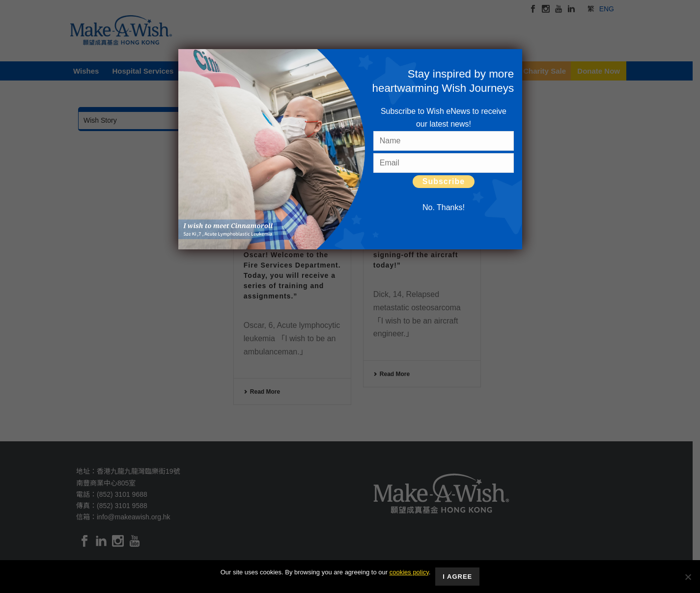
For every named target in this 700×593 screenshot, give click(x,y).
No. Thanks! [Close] (444, 207)
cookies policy (409, 572)
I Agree (457, 577)
